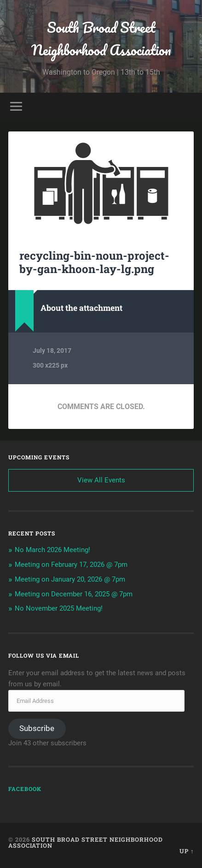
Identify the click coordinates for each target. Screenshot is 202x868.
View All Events (101, 480)
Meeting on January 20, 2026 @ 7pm (70, 579)
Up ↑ (187, 851)
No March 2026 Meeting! (52, 550)
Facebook (25, 789)
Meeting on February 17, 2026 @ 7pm (71, 565)
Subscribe (37, 728)
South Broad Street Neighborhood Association (101, 39)
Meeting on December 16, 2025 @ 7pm (74, 594)
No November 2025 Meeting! (59, 608)
